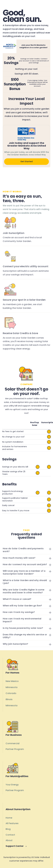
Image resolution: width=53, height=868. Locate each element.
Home (9, 818)
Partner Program (15, 749)
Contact (10, 835)
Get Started (26, 161)
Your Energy (12, 785)
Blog (8, 829)
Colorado (11, 693)
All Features (12, 823)
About (9, 840)
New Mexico (12, 681)
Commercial (13, 743)
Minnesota (12, 687)
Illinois (9, 699)
